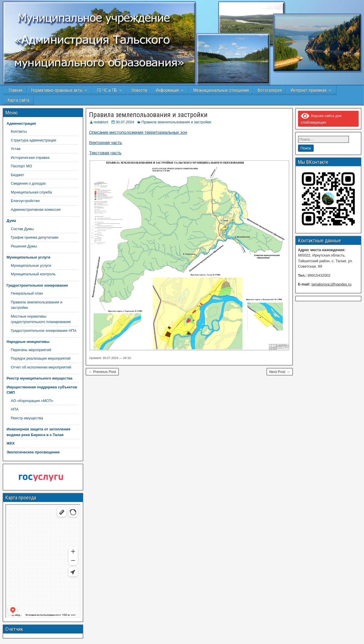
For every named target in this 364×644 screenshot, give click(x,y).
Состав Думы (22, 229)
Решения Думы (24, 246)
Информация (167, 90)
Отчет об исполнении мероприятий (41, 367)
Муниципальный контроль (33, 274)
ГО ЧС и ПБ (107, 90)
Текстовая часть (105, 153)
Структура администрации (34, 140)
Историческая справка (30, 158)
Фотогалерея (270, 90)
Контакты (19, 131)
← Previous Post (102, 372)
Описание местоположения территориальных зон (138, 132)
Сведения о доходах (28, 183)
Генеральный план (27, 293)
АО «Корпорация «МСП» (32, 401)
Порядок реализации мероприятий (41, 358)
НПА (15, 409)
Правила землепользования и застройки (148, 115)
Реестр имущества (27, 418)
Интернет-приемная (308, 90)
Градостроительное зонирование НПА (44, 331)
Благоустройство (25, 201)
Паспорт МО (21, 166)
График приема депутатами (35, 237)
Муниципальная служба (31, 192)
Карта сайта (18, 100)
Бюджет (17, 175)
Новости (139, 90)
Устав (16, 149)
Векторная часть (106, 142)
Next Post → (280, 372)
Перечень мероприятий (31, 350)
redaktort (101, 122)
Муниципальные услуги (31, 265)
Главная (15, 90)
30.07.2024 (125, 122)
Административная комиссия (36, 210)
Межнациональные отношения (221, 90)
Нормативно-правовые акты (57, 90)
